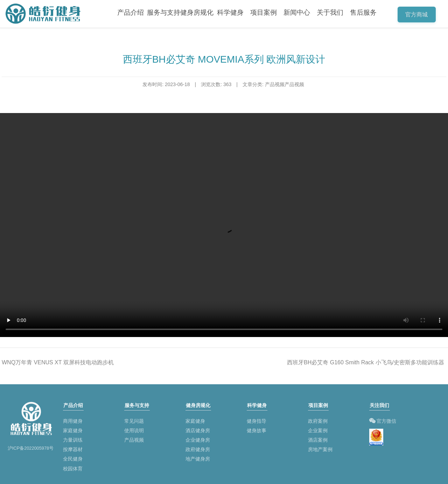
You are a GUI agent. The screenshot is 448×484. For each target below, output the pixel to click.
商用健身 (73, 420)
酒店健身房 (198, 429)
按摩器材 (73, 448)
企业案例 (318, 429)
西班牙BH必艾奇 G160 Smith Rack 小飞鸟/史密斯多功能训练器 (366, 362)
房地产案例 (320, 448)
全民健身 (73, 458)
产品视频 (134, 439)
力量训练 (73, 439)
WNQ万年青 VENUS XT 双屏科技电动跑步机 (58, 362)
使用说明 (134, 429)
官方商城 (418, 15)
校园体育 (73, 467)
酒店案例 (318, 439)
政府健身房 (198, 448)
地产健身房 (198, 458)
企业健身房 (198, 439)
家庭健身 (73, 429)
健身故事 (257, 429)
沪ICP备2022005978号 (31, 448)
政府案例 (318, 420)
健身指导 (257, 420)
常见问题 (134, 420)
